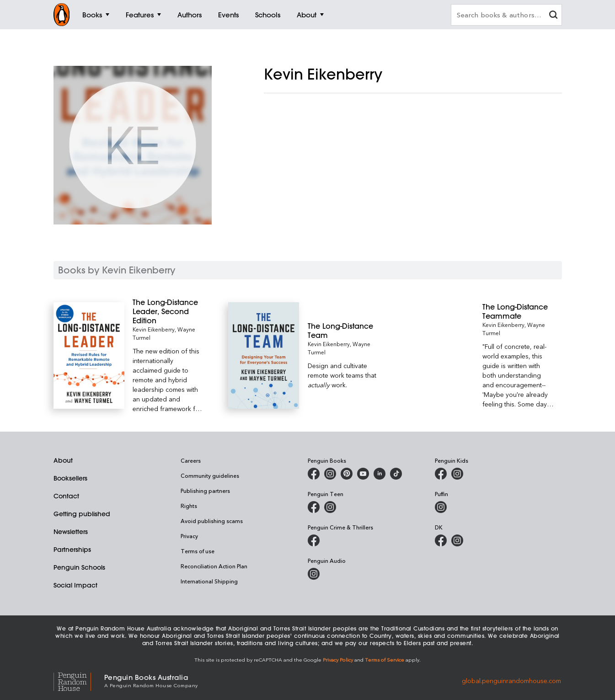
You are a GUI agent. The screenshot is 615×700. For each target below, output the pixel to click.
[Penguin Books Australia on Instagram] (330, 474)
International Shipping (209, 581)
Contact (66, 496)
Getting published (82, 514)
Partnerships (72, 550)
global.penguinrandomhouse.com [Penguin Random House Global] (511, 680)
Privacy (189, 536)
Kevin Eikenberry (154, 329)
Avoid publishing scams (212, 521)
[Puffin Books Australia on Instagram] (441, 507)
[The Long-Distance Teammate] (518, 311)
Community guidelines (210, 476)
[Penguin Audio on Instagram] (314, 574)
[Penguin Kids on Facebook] (441, 474)
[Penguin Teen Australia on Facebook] (314, 507)
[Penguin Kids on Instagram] (457, 474)
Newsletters (71, 532)
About (63, 460)
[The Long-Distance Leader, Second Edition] (168, 311)
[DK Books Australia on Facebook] (441, 540)
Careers (191, 460)
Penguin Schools (79, 567)
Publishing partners (205, 491)
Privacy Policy (338, 660)
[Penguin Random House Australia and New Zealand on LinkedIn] (380, 474)
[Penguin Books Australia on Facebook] (314, 474)
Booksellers (70, 478)
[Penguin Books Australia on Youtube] (363, 474)
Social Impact (75, 585)
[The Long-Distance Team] (343, 331)
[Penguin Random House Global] (79, 681)
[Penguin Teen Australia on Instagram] (330, 507)
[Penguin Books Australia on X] (347, 474)
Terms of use (198, 551)
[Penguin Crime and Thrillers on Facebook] (314, 540)
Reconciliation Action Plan (214, 566)
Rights (189, 506)
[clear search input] (553, 16)
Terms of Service (385, 660)
